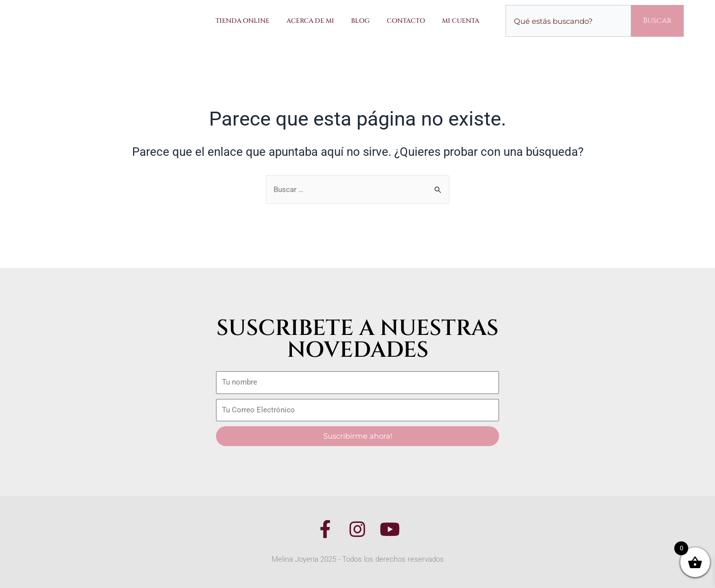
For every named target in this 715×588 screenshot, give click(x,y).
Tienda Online (243, 21)
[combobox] (568, 21)
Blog (360, 21)
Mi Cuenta (461, 21)
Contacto (406, 21)
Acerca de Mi (310, 21)
